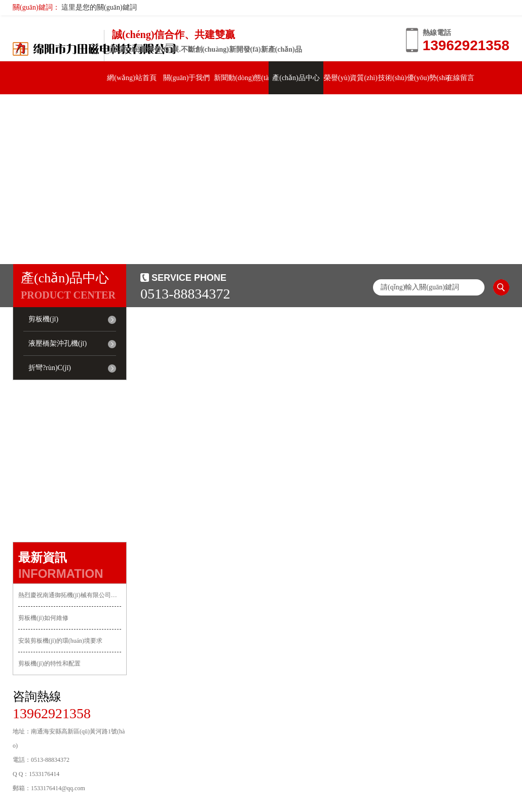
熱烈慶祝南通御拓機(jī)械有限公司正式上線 (70, 595)
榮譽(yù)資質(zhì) (351, 78)
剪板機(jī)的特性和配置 (49, 663)
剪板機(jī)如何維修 (43, 618)
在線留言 (460, 78)
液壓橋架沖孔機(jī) (58, 343)
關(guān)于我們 (187, 78)
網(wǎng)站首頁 (132, 78)
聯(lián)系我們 (40, 111)
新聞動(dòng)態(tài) (244, 78)
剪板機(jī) (43, 319)
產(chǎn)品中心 (296, 78)
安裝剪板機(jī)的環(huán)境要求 (60, 641)
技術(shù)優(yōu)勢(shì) (414, 78)
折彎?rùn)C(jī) (50, 368)
